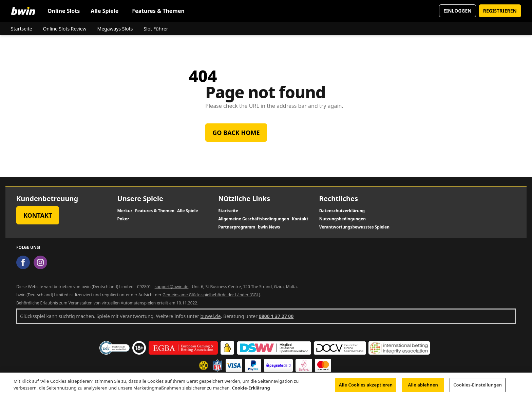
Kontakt (38, 215)
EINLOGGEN (458, 11)
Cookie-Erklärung (251, 392)
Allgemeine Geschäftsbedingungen (254, 219)
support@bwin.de (172, 287)
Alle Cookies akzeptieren (366, 389)
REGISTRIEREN (500, 11)
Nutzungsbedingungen (343, 219)
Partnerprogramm (237, 227)
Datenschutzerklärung (342, 211)
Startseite (22, 29)
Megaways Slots (115, 29)
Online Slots (64, 11)
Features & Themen (158, 11)
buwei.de (211, 316)
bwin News (269, 227)
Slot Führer (156, 29)
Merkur (125, 211)
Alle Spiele (104, 11)
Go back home (236, 133)
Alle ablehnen (423, 389)
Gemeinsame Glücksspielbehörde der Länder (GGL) (211, 295)
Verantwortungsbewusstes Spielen (354, 227)
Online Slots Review (65, 29)
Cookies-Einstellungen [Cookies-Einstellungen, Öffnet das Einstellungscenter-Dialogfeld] (478, 389)
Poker (123, 219)
